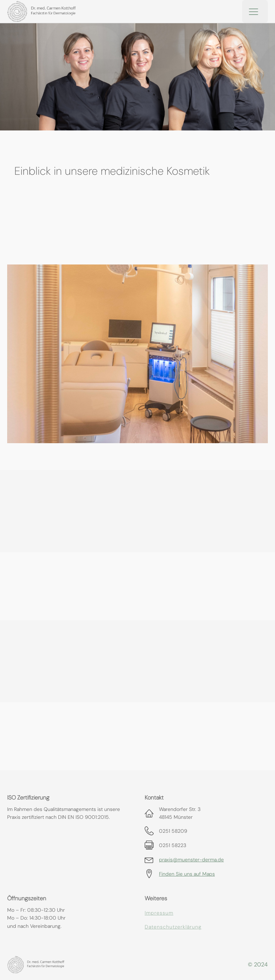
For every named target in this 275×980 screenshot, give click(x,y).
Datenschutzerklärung (173, 927)
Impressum (159, 913)
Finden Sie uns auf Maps (187, 874)
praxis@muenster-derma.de (191, 860)
